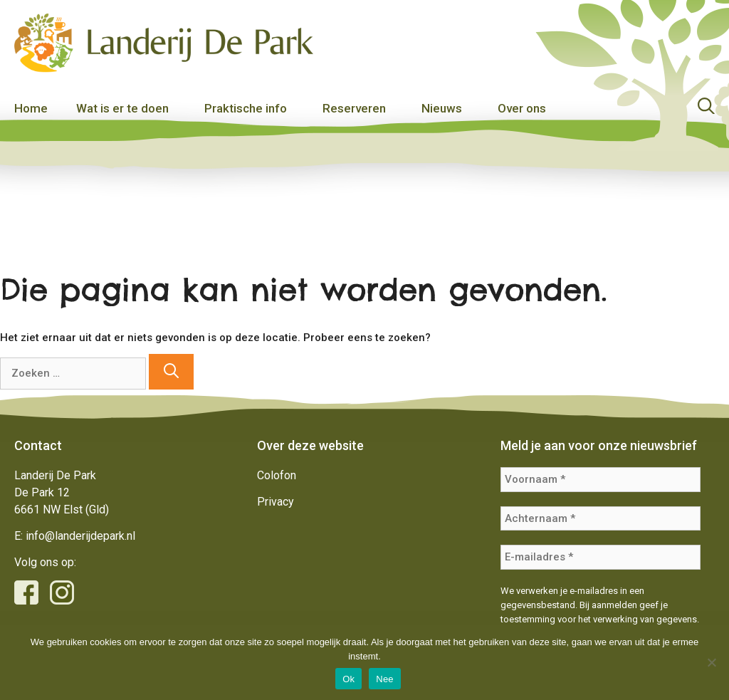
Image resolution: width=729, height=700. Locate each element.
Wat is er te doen (122, 108)
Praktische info (246, 108)
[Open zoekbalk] (706, 108)
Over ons (522, 108)
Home (31, 108)
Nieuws (442, 108)
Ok (348, 679)
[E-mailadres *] (600, 557)
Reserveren (354, 108)
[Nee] (711, 662)
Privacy (276, 502)
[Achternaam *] (600, 519)
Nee (385, 679)
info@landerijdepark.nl (80, 536)
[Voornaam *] (600, 480)
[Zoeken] (171, 372)
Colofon (277, 475)
